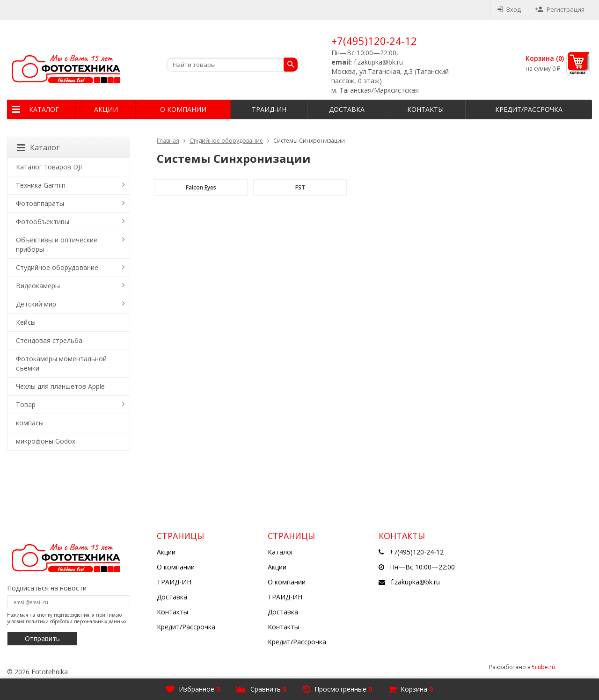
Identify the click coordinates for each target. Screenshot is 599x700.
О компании (183, 109)
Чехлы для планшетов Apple (60, 386)
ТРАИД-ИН (269, 109)
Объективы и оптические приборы (57, 244)
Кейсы (26, 322)
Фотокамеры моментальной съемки (61, 363)
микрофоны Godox (46, 441)
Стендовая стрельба (49, 340)
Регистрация (560, 9)
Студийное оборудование (226, 141)
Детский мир (36, 304)
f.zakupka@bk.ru (415, 582)
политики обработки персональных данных (76, 621)
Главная (168, 141)
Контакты (425, 109)
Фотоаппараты (40, 203)
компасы (30, 423)
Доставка (347, 109)
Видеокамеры (38, 286)
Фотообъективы (43, 222)
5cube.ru (543, 667)
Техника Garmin (41, 185)
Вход (509, 9)
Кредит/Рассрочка (529, 109)
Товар (26, 405)
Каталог (44, 109)
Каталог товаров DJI (49, 167)
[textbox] (232, 65)
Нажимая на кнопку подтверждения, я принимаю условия (67, 618)
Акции (106, 109)
